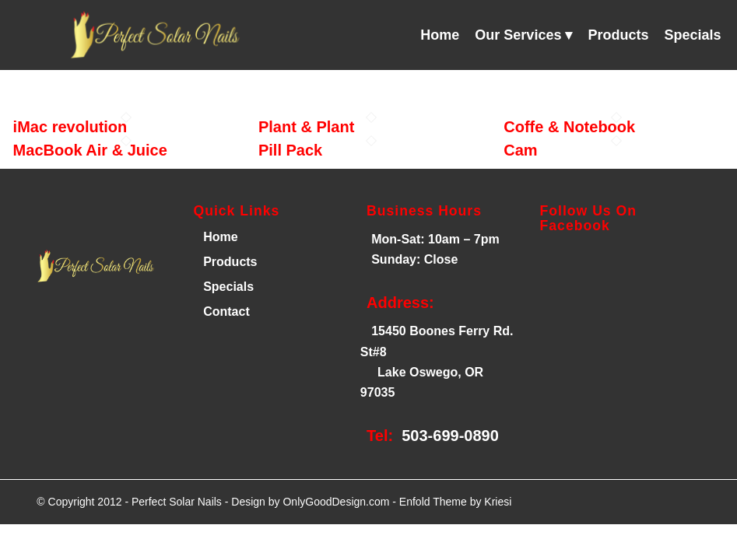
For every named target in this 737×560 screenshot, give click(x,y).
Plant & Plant (306, 127)
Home (219, 237)
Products (230, 262)
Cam (520, 150)
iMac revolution (70, 127)
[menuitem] (440, 35)
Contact (226, 311)
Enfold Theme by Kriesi (455, 502)
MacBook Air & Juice (90, 150)
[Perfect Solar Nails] (152, 35)
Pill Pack (290, 150)
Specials (228, 287)
